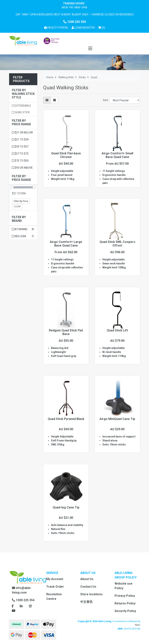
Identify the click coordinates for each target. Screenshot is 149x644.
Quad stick (21, 112)
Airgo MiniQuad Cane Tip (117, 419)
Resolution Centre (54, 597)
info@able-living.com (22, 590)
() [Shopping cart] (102, 27)
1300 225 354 (75, 22)
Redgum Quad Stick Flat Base (66, 332)
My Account (55, 579)
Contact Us (88, 587)
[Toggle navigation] (90, 49)
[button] (83, 28)
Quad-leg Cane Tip (66, 507)
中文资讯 (86, 602)
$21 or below (22, 132)
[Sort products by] (125, 100)
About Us (87, 579)
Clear (17, 207)
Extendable (21, 106)
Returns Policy (125, 603)
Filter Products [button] (21, 79)
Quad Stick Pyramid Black (66, 419)
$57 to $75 (20, 154)
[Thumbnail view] (47, 100)
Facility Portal (56, 28)
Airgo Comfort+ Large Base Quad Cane (66, 244)
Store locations (91, 594)
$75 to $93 (20, 161)
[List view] (54, 100)
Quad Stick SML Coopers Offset (117, 244)
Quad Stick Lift (117, 330)
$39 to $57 (20, 147)
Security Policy (125, 611)
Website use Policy (124, 586)
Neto (138, 625)
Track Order (55, 587)
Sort (106, 100)
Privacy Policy (125, 596)
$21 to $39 (20, 140)
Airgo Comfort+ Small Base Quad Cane (117, 155)
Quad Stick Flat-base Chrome (66, 155)
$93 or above (22, 168)
